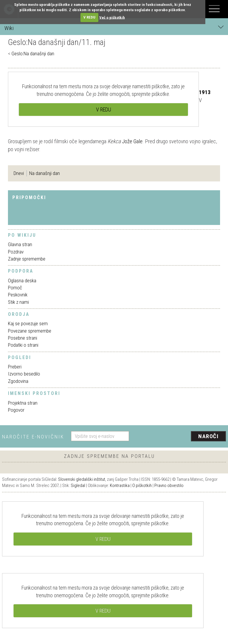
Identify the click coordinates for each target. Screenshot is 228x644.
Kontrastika (120, 485)
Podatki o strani (23, 345)
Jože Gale (132, 141)
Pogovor (16, 410)
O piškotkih (142, 485)
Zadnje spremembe (27, 259)
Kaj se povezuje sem (28, 323)
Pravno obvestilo (169, 485)
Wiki (114, 28)
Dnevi (19, 173)
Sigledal (78, 485)
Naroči (208, 436)
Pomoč (15, 288)
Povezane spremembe (30, 331)
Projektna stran (23, 403)
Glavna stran (20, 244)
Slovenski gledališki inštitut (82, 479)
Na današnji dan (44, 173)
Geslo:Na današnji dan (33, 54)
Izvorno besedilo (24, 374)
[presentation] (180, 437)
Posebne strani (23, 338)
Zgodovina (18, 381)
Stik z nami (18, 302)
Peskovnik (18, 295)
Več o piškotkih (112, 17)
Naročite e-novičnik (33, 437)
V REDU (89, 17)
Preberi (15, 367)
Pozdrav (16, 252)
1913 (205, 92)
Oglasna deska (22, 281)
